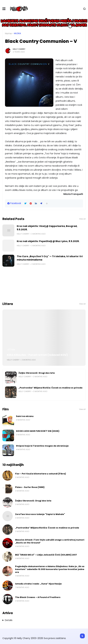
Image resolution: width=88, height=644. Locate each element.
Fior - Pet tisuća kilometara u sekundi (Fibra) (41, 474)
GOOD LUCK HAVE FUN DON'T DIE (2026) (38, 431)
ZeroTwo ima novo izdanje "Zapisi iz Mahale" (40, 514)
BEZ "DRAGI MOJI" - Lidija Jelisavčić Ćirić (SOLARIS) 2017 (46, 555)
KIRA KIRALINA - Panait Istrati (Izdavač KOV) (37, 355)
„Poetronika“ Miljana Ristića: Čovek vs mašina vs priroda (50, 388)
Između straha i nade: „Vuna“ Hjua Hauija (38, 584)
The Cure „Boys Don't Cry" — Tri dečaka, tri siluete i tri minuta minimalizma (50, 258)
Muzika (17, 33)
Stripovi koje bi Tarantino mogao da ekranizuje (42, 446)
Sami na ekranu (25, 416)
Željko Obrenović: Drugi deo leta (37, 373)
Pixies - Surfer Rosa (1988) (30, 487)
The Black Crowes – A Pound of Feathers (38, 597)
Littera (11, 350)
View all (82, 219)
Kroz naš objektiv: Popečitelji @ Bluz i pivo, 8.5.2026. (48, 241)
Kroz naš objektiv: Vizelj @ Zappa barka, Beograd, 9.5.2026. (47, 228)
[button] (47, 203)
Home (8, 33)
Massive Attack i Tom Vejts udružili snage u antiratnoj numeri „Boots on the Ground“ (50, 541)
